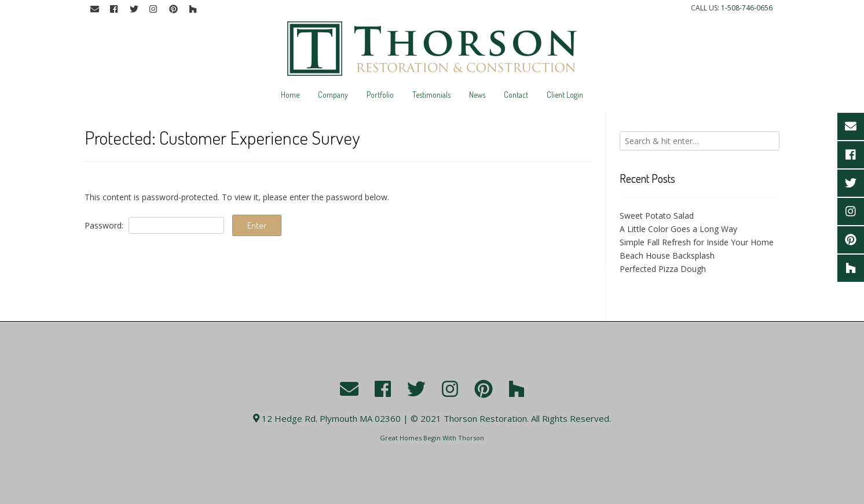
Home (290, 95)
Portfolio (380, 95)
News (477, 95)
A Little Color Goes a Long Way (678, 229)
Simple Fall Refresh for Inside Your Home (697, 242)
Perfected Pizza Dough (663, 269)
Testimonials (431, 95)
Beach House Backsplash (667, 255)
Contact (516, 95)
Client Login (565, 95)
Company (333, 95)
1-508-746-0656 (747, 8)
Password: (154, 225)
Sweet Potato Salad (657, 216)
